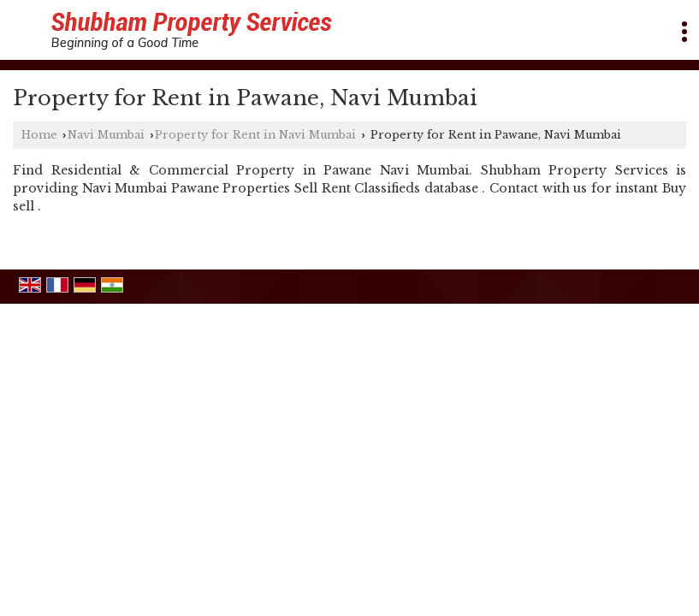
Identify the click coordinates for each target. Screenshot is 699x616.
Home (39, 135)
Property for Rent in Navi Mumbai (255, 135)
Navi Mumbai (106, 135)
